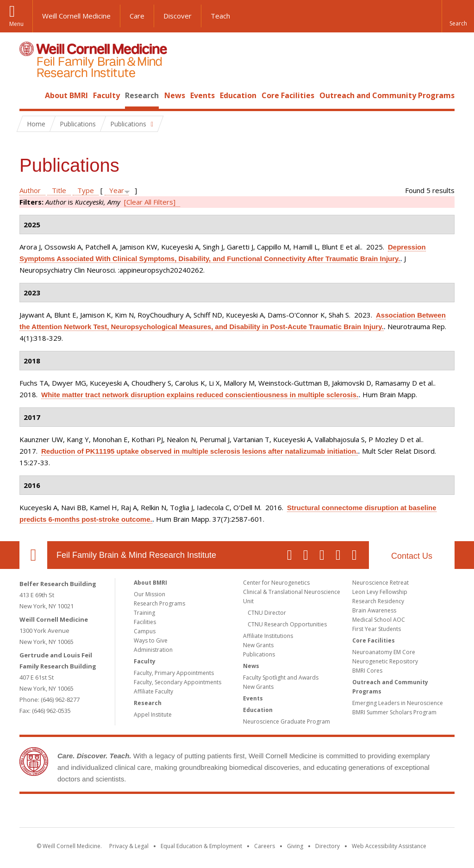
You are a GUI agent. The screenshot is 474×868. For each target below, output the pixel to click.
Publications (259, 654)
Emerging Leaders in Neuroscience (398, 703)
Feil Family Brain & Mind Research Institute (136, 555)
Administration (153, 650)
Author (30, 190)
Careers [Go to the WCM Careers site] (265, 846)
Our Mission (150, 594)
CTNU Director (267, 613)
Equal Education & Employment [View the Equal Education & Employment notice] (201, 846)
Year (117, 190)
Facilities (145, 622)
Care (137, 16)
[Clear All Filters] (150, 202)
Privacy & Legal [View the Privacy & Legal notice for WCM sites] (129, 846)
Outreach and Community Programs (387, 95)
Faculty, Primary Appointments (174, 673)
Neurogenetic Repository (385, 661)
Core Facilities (288, 95)
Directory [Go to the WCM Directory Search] (327, 846)
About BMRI (66, 95)
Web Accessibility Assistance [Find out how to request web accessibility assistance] (389, 846)
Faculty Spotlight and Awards (281, 678)
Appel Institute (153, 715)
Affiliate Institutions (268, 636)
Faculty (106, 95)
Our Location (33, 555)
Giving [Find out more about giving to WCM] (295, 846)
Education (238, 95)
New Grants (258, 645)
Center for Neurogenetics (276, 583)
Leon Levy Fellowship (380, 592)
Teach (220, 16)
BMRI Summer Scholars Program (394, 712)
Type (86, 190)
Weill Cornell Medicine (76, 16)
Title (59, 190)
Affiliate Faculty (153, 691)
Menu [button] (16, 24)
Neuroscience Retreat (380, 583)
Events (203, 95)
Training (144, 613)
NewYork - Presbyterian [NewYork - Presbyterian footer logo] (315, 812)
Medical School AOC (379, 620)
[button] (458, 16)
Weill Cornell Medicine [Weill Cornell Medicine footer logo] (169, 812)
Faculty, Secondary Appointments (178, 682)
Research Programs (159, 603)
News (175, 95)
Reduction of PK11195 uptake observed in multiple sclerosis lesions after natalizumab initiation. (200, 451)
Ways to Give (151, 640)
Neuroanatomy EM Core (384, 652)
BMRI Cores (367, 671)
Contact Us (412, 556)
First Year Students (377, 629)
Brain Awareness (374, 610)
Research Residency (378, 601)
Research (142, 95)
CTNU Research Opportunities (287, 624)
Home (30, 95)
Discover (178, 16)
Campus (145, 631)
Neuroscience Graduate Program (287, 721)
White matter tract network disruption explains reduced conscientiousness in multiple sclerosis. (200, 395)
